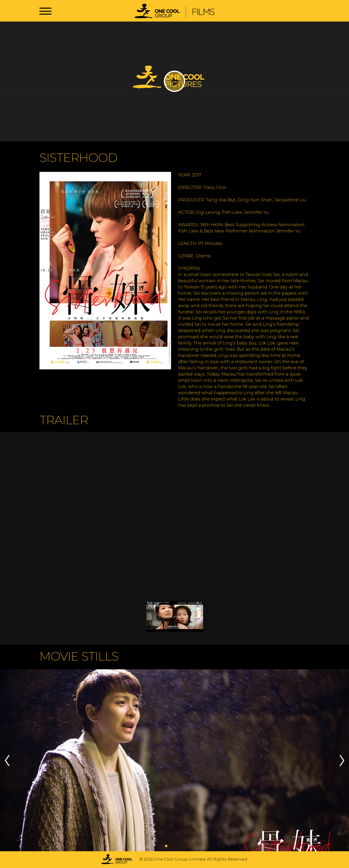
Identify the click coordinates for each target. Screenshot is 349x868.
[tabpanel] (174, 761)
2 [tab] (173, 846)
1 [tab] (166, 846)
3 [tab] (181, 846)
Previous (7, 761)
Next (342, 761)
